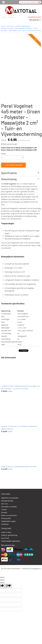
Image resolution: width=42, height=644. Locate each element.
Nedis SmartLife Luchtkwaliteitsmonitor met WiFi (19, 467)
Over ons (4, 504)
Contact (4, 510)
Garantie (4, 512)
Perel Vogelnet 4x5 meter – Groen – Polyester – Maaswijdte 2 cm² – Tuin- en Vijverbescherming (21, 29)
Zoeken (39, 2)
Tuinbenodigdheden (23, 26)
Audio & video (6, 532)
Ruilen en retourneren (9, 515)
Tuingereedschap (7, 28)
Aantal (3, 154)
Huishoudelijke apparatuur (11, 541)
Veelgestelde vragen (8, 521)
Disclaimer (5, 524)
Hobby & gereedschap (9, 535)
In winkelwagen (14, 165)
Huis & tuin (10, 26)
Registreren (11, 17)
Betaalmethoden (7, 501)
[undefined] (8, 586)
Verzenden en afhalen (9, 507)
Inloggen (4, 17)
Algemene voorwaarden (10, 498)
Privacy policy (6, 518)
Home (3, 26)
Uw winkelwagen (34, 17)
